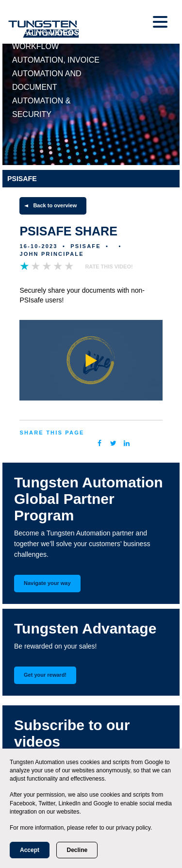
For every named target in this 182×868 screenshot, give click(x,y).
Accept (30, 850)
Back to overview (55, 205)
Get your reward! (45, 675)
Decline (77, 850)
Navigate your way (47, 583)
